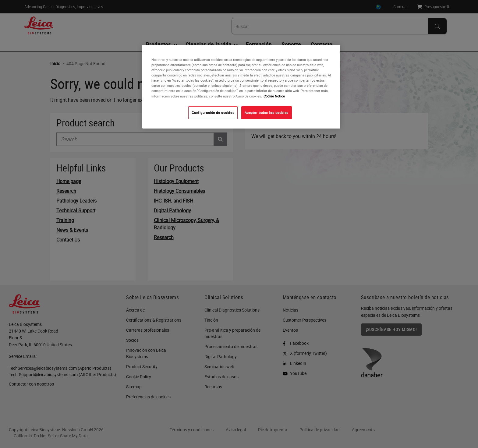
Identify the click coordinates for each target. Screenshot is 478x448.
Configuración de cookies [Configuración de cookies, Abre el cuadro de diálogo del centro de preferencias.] (213, 113)
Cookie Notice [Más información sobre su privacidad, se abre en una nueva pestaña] (274, 96)
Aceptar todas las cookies (267, 113)
